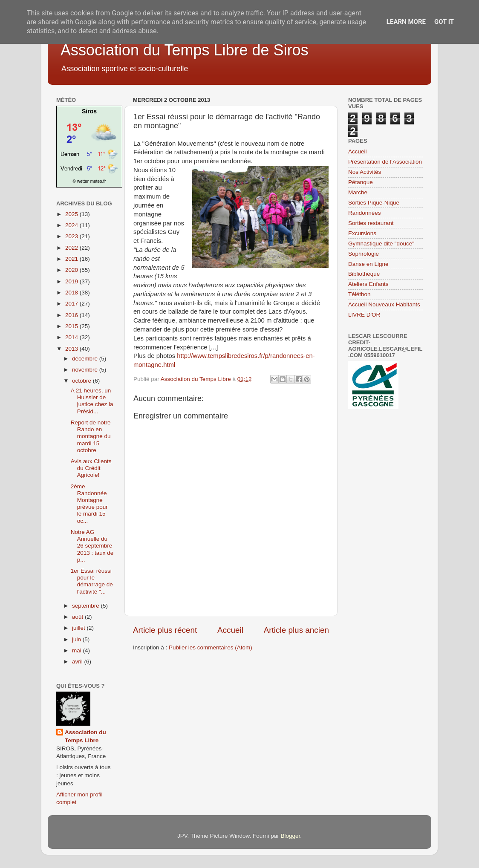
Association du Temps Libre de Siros (185, 50)
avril (78, 662)
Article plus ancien (296, 630)
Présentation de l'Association (385, 162)
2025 (72, 214)
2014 (72, 337)
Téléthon (359, 294)
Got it (444, 22)
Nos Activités (365, 172)
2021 (72, 259)
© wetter (81, 181)
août (78, 617)
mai (78, 650)
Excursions (362, 233)
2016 (72, 315)
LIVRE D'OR (364, 315)
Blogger (290, 836)
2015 (72, 326)
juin (77, 639)
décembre (86, 359)
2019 (72, 281)
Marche (358, 192)
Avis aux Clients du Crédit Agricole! (91, 468)
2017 (72, 304)
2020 (72, 270)
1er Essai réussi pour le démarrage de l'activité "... (92, 581)
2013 (72, 349)
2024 (72, 225)
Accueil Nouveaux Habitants (384, 304)
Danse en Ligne (368, 264)
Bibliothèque (364, 274)
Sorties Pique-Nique (374, 203)
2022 (72, 248)
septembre (87, 606)
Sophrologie (364, 254)
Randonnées (365, 213)
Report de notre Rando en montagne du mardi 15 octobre (91, 436)
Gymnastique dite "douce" (381, 244)
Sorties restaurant (371, 223)
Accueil (230, 630)
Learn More (406, 22)
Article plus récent (165, 630)
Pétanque (361, 182)
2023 (72, 236)
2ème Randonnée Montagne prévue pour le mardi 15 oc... (89, 504)
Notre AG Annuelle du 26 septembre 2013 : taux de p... (92, 546)
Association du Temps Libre (85, 736)
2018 (72, 293)
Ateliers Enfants (368, 284)
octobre (82, 381)
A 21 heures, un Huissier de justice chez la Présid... (92, 401)
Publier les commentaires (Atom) (211, 647)
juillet (79, 628)
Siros (89, 111)
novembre (86, 370)
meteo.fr (98, 181)
